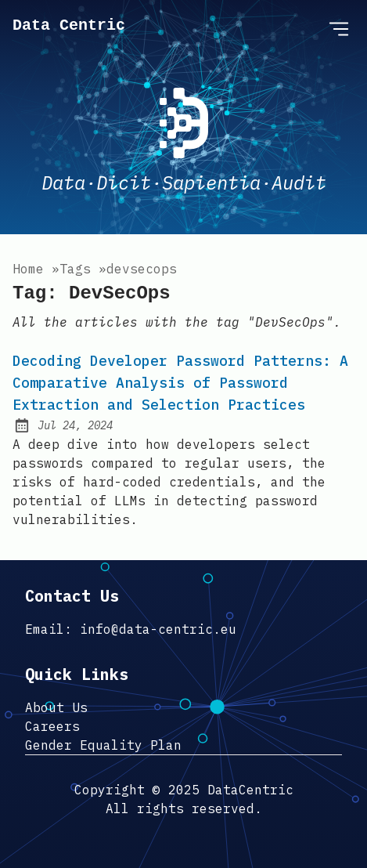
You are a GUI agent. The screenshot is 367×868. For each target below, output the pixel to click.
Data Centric (69, 25)
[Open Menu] (339, 28)
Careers (52, 726)
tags (75, 269)
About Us (56, 707)
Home (28, 269)
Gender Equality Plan (103, 745)
